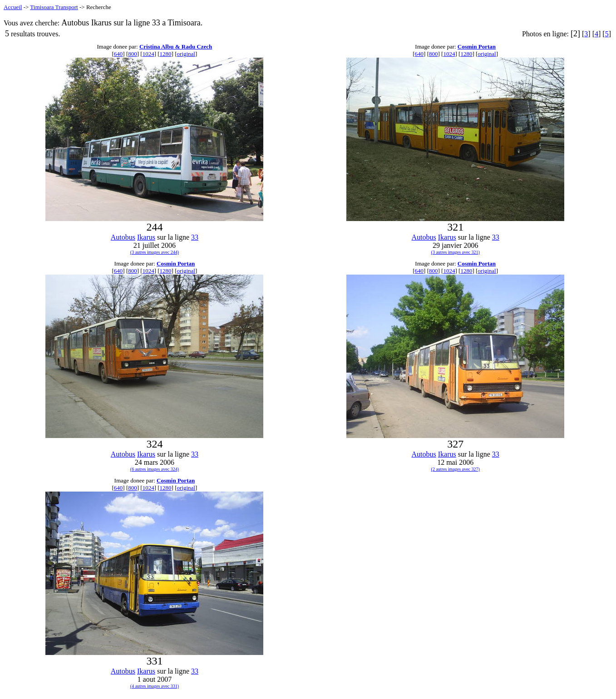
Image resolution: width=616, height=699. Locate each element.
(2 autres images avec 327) (456, 469)
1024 (148, 54)
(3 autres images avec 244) (155, 252)
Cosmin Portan (477, 47)
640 (118, 54)
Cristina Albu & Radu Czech (176, 47)
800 (133, 54)
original (186, 54)
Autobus (123, 237)
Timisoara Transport (54, 7)
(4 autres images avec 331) (155, 686)
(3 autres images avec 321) (456, 252)
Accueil (13, 7)
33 (195, 237)
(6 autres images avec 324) (155, 469)
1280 (166, 54)
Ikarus (146, 237)
